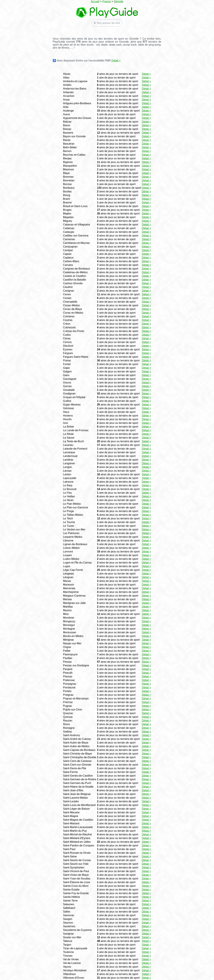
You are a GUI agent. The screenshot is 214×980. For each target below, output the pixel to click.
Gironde (118, 1)
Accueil (95, 1)
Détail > (116, 61)
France (106, 1)
